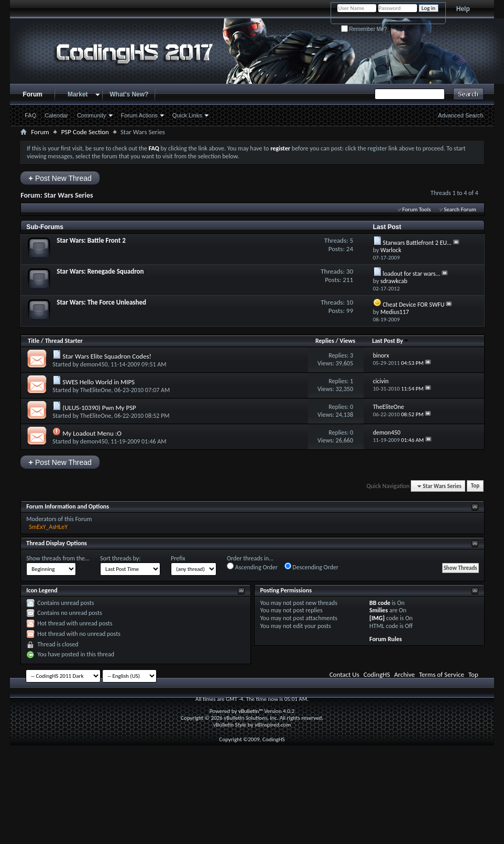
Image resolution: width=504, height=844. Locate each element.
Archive (404, 674)
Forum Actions (139, 115)
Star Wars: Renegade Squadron (100, 271)
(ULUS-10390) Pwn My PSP (99, 408)
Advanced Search (461, 115)
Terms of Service (442, 674)
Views (347, 341)
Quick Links (187, 115)
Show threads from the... (58, 558)
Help (463, 9)
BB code (380, 603)
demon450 (94, 364)
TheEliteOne (96, 390)
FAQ (30, 115)
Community (92, 115)
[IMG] (377, 618)
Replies (325, 341)
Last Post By (391, 341)
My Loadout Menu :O (92, 433)
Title (34, 341)
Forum (33, 94)
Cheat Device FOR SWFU (413, 305)
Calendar (56, 115)
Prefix (178, 558)
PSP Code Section (85, 132)
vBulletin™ (251, 711)
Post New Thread (60, 178)
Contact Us (344, 674)
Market (78, 94)
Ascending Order (252, 567)
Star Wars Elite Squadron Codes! (107, 356)
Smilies (379, 610)
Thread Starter (64, 341)
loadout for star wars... (411, 274)
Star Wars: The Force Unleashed (101, 302)
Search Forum (460, 209)
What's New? (129, 94)
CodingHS (377, 674)
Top (475, 486)
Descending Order (311, 567)
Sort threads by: (120, 558)
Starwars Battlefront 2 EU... (417, 243)
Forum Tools (417, 209)
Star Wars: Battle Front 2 (91, 240)
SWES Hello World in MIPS (98, 382)
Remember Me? (364, 29)
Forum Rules (386, 639)
